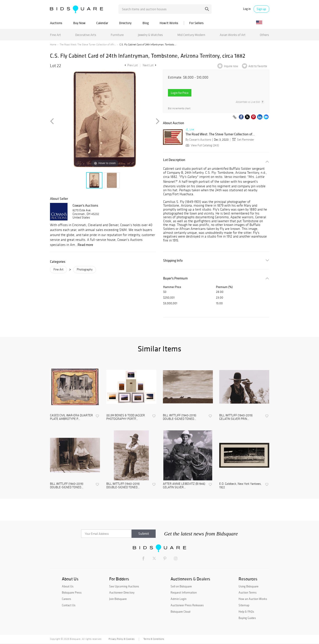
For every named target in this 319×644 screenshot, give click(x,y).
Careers (66, 599)
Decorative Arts (86, 35)
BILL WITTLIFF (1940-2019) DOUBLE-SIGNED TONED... (180, 417)
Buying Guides (247, 618)
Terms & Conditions (154, 639)
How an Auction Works (253, 599)
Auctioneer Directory (122, 592)
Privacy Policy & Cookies (121, 639)
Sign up (261, 9)
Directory (125, 23)
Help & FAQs (246, 612)
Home (53, 45)
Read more (85, 245)
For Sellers (196, 23)
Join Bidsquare (118, 599)
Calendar (102, 23)
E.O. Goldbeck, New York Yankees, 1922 (240, 486)
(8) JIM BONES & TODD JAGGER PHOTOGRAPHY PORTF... (126, 417)
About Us (68, 586)
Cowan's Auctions (85, 205)
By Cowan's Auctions (198, 140)
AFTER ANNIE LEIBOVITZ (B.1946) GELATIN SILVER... (184, 486)
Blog (146, 23)
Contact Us (69, 605)
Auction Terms (248, 592)
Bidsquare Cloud (180, 612)
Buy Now (79, 23)
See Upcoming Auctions (124, 586)
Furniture (117, 35)
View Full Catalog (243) (202, 145)
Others (264, 35)
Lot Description (174, 160)
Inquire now (231, 66)
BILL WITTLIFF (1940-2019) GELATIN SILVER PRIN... (236, 417)
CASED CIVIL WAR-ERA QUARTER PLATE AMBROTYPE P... (71, 417)
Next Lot (150, 65)
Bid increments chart (179, 108)
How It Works (169, 23)
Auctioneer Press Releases (187, 605)
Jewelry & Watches (150, 35)
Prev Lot (131, 65)
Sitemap (244, 605)
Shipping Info (173, 260)
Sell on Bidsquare (181, 586)
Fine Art (55, 35)
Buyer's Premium (175, 278)
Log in (247, 9)
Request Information (184, 592)
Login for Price (180, 93)
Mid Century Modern (191, 35)
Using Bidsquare (249, 586)
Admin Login (178, 599)
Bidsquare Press (72, 592)
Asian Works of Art (233, 35)
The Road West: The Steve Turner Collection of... (220, 134)
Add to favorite (258, 66)
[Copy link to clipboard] (235, 117)
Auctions (56, 23)
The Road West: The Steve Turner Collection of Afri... (88, 45)
